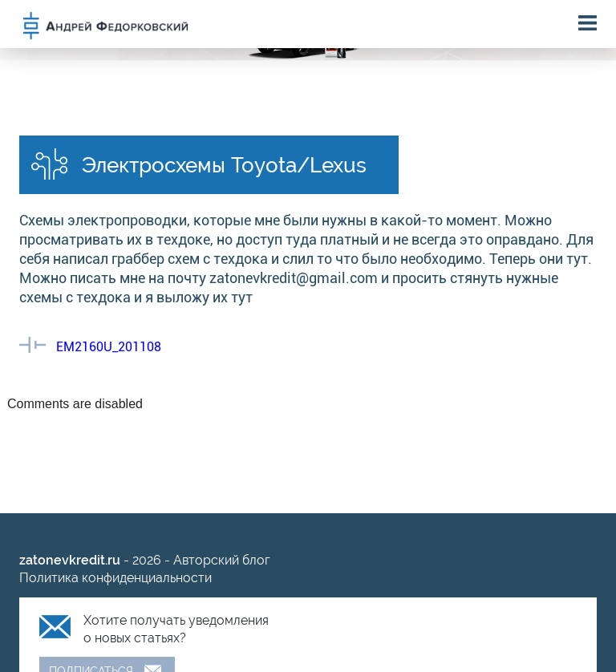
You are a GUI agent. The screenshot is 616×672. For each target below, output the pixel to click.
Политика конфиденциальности (115, 578)
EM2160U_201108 (109, 347)
